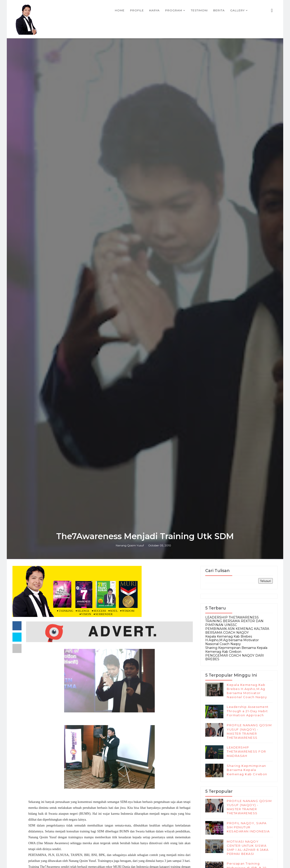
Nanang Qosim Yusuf (130, 545)
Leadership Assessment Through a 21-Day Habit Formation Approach (248, 711)
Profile (137, 10)
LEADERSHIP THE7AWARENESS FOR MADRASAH (246, 751)
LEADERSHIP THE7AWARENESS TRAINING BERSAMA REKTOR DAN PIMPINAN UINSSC (234, 621)
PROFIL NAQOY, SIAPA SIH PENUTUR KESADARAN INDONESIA (248, 827)
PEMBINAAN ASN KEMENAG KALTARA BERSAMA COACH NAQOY (237, 631)
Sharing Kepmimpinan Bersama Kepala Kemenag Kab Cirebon (236, 650)
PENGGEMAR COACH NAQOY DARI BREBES (235, 657)
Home (120, 10)
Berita (219, 10)
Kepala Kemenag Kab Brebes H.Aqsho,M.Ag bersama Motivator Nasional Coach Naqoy (232, 640)
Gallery (237, 10)
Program (174, 10)
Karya (155, 10)
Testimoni (199, 10)
